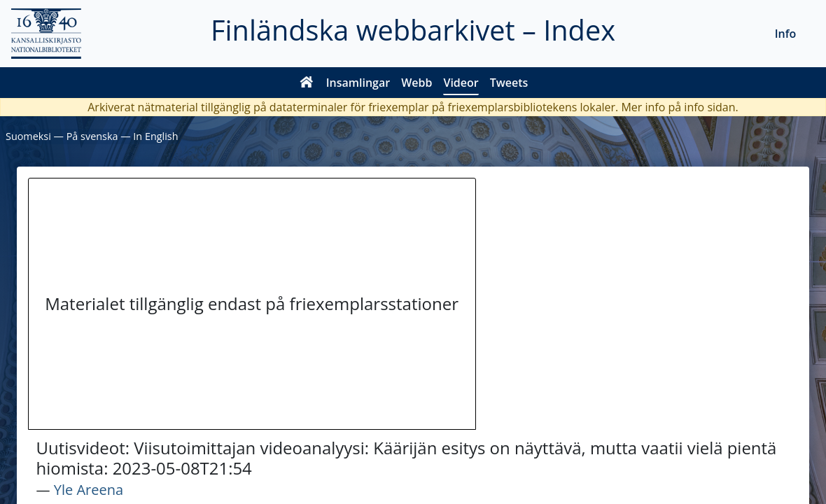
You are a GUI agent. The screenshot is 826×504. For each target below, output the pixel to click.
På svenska (92, 136)
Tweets (509, 83)
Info (786, 34)
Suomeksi (28, 136)
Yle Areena (89, 490)
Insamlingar (358, 83)
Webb (416, 83)
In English (155, 136)
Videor (461, 83)
